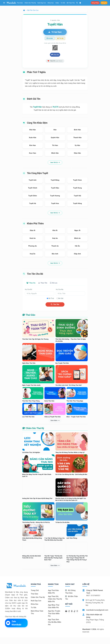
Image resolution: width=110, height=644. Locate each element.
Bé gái (61, 298)
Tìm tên (55, 305)
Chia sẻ (55, 55)
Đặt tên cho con (33, 10)
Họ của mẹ (60, 290)
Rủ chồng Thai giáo (70, 592)
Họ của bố (28, 290)
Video (57, 3)
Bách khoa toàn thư (37, 612)
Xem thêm (55, 421)
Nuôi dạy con (42, 3)
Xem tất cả (55, 162)
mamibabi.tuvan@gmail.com (97, 610)
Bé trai (51, 298)
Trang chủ (35, 591)
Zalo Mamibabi (14, 623)
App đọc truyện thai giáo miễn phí (54, 614)
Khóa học (51, 3)
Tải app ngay (55, 32)
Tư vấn (63, 3)
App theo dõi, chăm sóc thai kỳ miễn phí (55, 599)
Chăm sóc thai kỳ (30, 3)
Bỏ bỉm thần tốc (71, 598)
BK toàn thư (71, 3)
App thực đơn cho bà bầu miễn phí (55, 622)
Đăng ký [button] (104, 3)
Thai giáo (20, 3)
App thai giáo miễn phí (53, 592)
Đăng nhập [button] (95, 3)
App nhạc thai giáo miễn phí (54, 606)
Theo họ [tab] (31, 283)
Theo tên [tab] (44, 283)
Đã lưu (56, 283)
